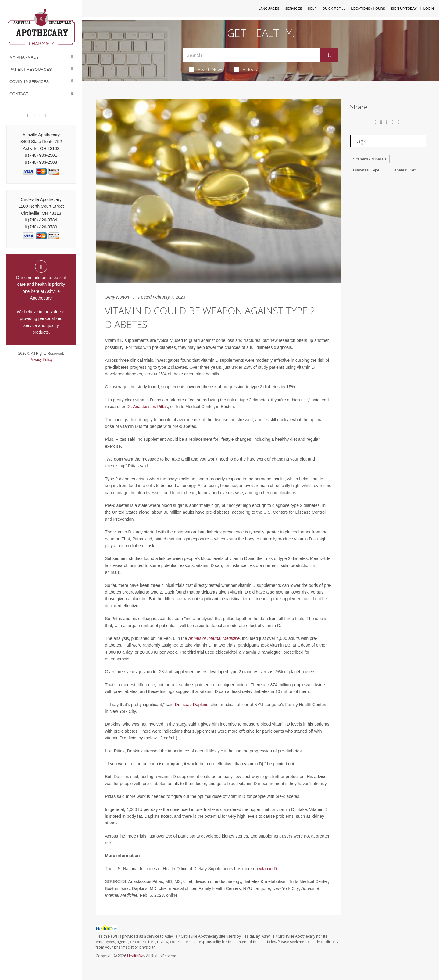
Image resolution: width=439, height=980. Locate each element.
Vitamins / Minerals (370, 159)
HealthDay (136, 956)
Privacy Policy (41, 360)
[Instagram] (46, 116)
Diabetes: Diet (403, 170)
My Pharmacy (24, 57)
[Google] (34, 116)
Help (312, 9)
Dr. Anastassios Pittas (147, 407)
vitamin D (268, 869)
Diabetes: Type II (368, 170)
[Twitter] (52, 116)
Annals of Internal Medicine (214, 638)
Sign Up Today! (404, 9)
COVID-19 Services (29, 82)
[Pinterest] (41, 116)
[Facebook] (28, 116)
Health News (206, 69)
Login (429, 9)
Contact (19, 94)
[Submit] (329, 55)
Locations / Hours (368, 9)
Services (293, 9)
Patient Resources (31, 69)
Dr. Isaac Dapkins (192, 705)
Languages (269, 9)
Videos (246, 69)
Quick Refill (334, 9)
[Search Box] (252, 55)
